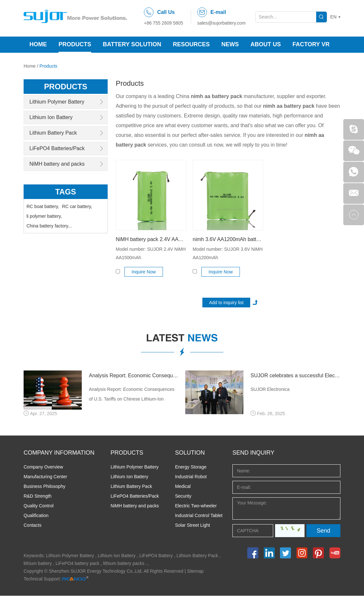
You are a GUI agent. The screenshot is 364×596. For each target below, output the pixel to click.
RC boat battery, (43, 206)
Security (183, 496)
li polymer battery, (44, 216)
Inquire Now (144, 272)
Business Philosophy (44, 487)
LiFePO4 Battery (156, 556)
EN (333, 17)
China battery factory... (49, 226)
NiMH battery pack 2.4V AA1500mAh (151, 239)
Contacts (32, 525)
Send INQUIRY (253, 453)
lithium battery (38, 564)
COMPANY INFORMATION (59, 453)
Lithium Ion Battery (51, 117)
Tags (66, 192)
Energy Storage (191, 467)
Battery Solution (132, 44)
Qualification (36, 516)
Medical (183, 487)
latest (182, 339)
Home (38, 44)
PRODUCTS (127, 453)
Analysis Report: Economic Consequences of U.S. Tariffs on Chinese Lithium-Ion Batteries (134, 375)
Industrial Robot (191, 477)
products (66, 87)
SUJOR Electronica (270, 389)
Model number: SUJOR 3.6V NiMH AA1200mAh (228, 253)
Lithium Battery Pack (53, 133)
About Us (266, 44)
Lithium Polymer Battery (57, 102)
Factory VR (311, 44)
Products (75, 44)
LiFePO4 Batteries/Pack (57, 148)
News (230, 44)
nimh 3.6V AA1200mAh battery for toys (228, 239)
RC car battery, (77, 206)
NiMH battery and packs (57, 164)
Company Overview (43, 467)
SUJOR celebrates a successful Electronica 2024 (295, 375)
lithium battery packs (124, 564)
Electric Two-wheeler (196, 506)
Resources (191, 44)
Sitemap (195, 571)
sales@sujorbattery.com (221, 23)
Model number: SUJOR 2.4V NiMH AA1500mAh (151, 253)
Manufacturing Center (45, 477)
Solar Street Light (192, 525)
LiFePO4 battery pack (77, 564)
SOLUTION (190, 453)
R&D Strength (37, 496)
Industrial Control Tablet (199, 516)
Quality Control (39, 506)
